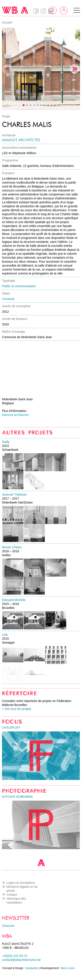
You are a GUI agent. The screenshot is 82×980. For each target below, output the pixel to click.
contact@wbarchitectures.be (21, 960)
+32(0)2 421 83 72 (15, 956)
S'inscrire (8, 926)
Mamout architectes (21, 140)
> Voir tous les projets (16, 709)
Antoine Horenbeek (17, 797)
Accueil (7, 22)
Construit (8, 299)
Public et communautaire (19, 286)
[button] (77, 10)
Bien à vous (68, 968)
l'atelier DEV (11, 728)
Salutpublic (32, 968)
